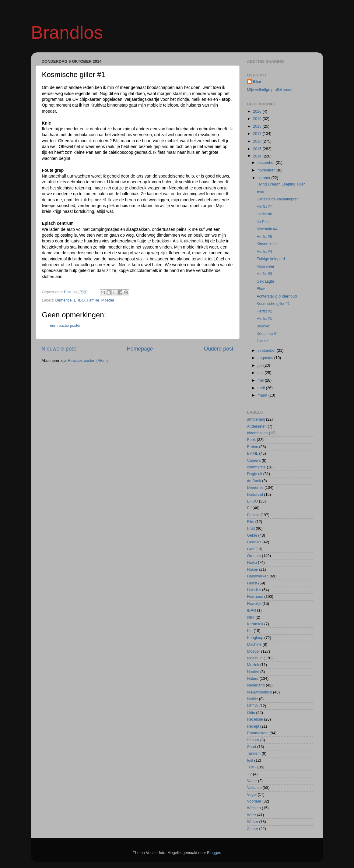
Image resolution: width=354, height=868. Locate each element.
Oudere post (219, 349)
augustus (266, 358)
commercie (257, 467)
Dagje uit (255, 474)
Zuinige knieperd (271, 259)
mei (261, 380)
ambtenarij (256, 419)
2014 (258, 156)
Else (257, 82)
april (262, 388)
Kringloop (255, 638)
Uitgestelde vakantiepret (277, 199)
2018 (258, 126)
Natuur (253, 679)
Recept (253, 726)
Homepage (140, 349)
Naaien (253, 672)
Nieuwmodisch (260, 692)
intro (251, 617)
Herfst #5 (264, 237)
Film (251, 522)
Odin (251, 713)
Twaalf (262, 341)
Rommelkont (258, 733)
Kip (250, 631)
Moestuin (255, 658)
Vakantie (254, 788)
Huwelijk (254, 604)
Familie (93, 300)
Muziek (253, 665)
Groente (254, 556)
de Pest (263, 222)
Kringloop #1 (267, 334)
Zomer (253, 829)
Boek (252, 440)
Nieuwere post (59, 349)
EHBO (79, 300)
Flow (261, 289)
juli (260, 365)
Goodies (254, 542)
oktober (265, 178)
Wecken (254, 808)
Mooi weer (265, 266)
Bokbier (263, 326)
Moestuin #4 (267, 229)
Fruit (251, 528)
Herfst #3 (264, 274)
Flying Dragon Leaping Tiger (281, 184)
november (267, 170)
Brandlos (67, 32)
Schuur (253, 740)
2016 (258, 141)
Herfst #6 (264, 214)
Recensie (255, 719)
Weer (252, 815)
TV (250, 774)
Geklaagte (265, 281)
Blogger (214, 853)
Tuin (251, 767)
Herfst (252, 583)
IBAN (252, 610)
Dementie (64, 300)
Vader (252, 781)
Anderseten (257, 426)
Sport (252, 747)
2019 (258, 119)
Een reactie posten (66, 326)
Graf (251, 549)
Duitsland (255, 495)
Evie (260, 192)
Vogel (252, 795)
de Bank (254, 481)
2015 (258, 149)
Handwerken (258, 576)
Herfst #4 (264, 252)
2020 (258, 111)
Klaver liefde (267, 244)
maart (263, 395)
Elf (249, 508)
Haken (253, 570)
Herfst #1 (264, 319)
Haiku (252, 563)
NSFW (253, 706)
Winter (253, 822)
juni (261, 373)
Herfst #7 (264, 206)
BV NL (253, 453)
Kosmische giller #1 (273, 304)
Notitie (253, 699)
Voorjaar (254, 801)
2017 (258, 134)
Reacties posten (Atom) (88, 361)
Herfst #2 (264, 311)
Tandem (254, 753)
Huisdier (254, 590)
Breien (253, 447)
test (250, 760)
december (267, 163)
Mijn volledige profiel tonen (270, 90)
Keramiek (255, 624)
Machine (254, 644)
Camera (254, 460)
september (267, 351)
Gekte (252, 535)
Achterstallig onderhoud (277, 296)
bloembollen (258, 433)
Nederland (256, 685)
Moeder (108, 300)
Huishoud (255, 597)
